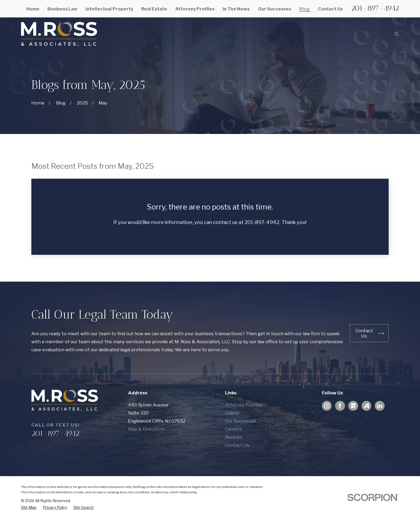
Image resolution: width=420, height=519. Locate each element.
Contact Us (237, 445)
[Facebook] (340, 406)
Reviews (234, 437)
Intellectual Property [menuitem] (109, 9)
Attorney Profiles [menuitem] (195, 9)
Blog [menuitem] (305, 9)
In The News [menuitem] (236, 9)
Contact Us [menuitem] (330, 9)
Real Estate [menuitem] (154, 9)
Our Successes (241, 421)
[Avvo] (366, 406)
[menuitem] (29, 508)
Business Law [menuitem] (62, 9)
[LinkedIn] (380, 406)
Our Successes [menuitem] (275, 9)
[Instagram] (327, 406)
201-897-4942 (375, 8)
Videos (232, 413)
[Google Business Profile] (353, 406)
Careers (233, 429)
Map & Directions (147, 429)
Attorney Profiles (243, 405)
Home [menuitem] (33, 9)
